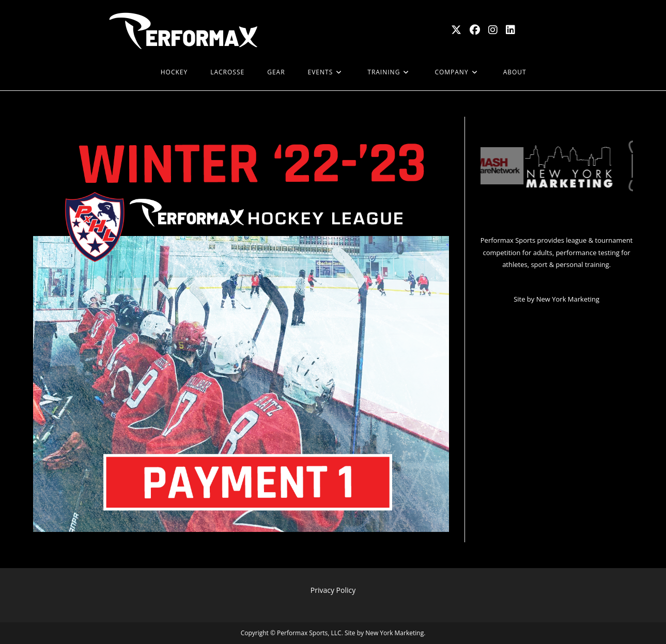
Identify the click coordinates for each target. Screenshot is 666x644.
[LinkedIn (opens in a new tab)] (510, 30)
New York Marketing (568, 299)
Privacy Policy (333, 590)
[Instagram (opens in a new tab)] (493, 30)
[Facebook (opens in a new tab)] (475, 30)
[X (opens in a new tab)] (456, 30)
